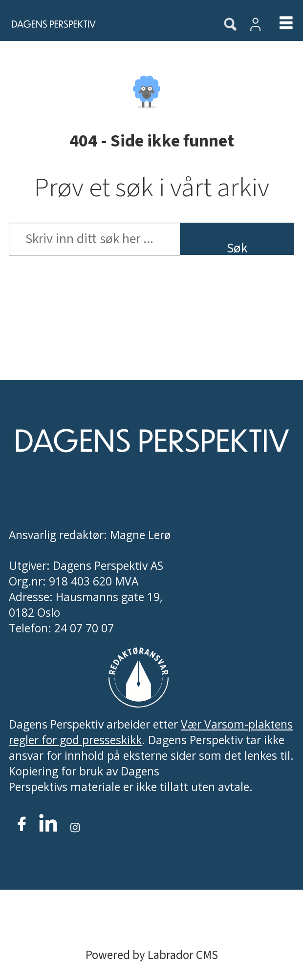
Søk (237, 247)
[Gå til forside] (49, 24)
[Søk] (230, 25)
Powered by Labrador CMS (152, 955)
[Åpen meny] (278, 24)
